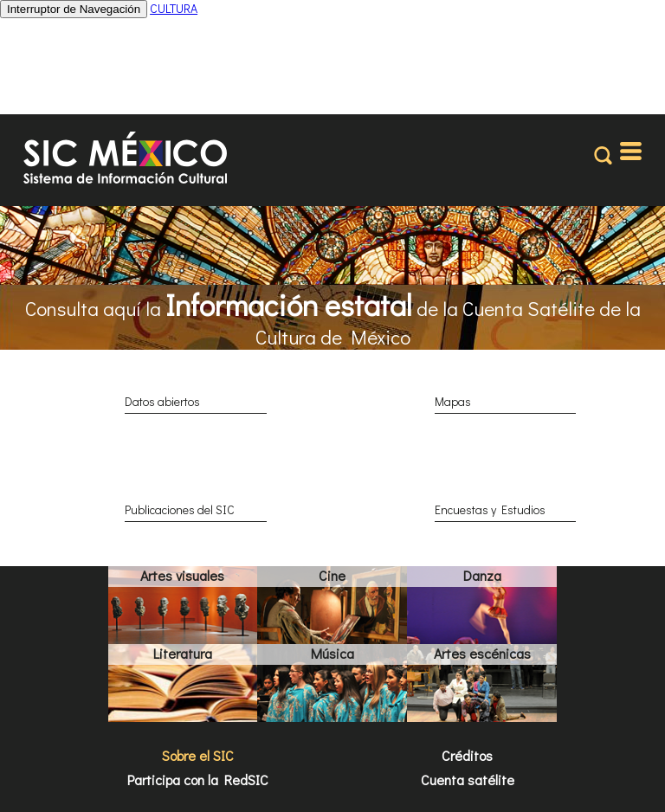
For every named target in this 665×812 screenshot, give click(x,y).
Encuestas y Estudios (490, 509)
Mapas (453, 401)
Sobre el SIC (198, 755)
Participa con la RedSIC (198, 780)
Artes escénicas (482, 653)
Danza (482, 575)
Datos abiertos (162, 401)
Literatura (183, 653)
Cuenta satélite (468, 780)
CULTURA (174, 8)
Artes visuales (182, 575)
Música (332, 653)
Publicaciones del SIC (180, 509)
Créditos (467, 755)
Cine (332, 575)
